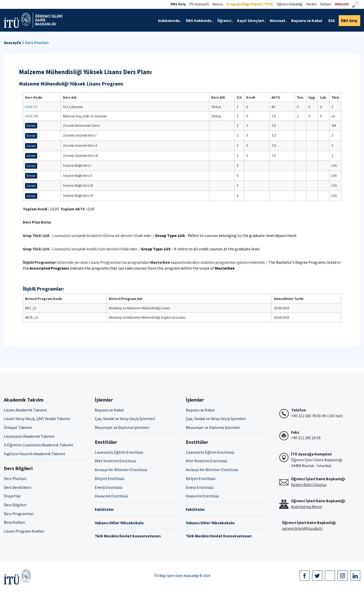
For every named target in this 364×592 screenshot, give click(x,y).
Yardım (311, 4)
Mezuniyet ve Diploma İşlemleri (122, 427)
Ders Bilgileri (15, 505)
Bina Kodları (14, 522)
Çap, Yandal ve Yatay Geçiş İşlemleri (125, 419)
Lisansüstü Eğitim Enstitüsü (119, 452)
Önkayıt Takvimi (18, 427)
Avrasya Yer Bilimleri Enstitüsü (121, 470)
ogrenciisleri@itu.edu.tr (302, 528)
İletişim (326, 4)
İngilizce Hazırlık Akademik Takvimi (34, 454)
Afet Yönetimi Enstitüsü (115, 461)
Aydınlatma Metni (306, 507)
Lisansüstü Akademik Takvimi (29, 436)
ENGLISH (342, 4)
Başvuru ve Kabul (109, 410)
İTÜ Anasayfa (199, 4)
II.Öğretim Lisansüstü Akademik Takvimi (38, 445)
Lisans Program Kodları (24, 531)
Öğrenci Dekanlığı (290, 4)
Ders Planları (37, 42)
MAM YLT (31, 107)
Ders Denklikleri (18, 487)
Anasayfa (12, 42)
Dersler (31, 126)
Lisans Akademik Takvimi (25, 410)
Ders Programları (19, 514)
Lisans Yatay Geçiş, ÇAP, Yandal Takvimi (37, 419)
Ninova (218, 4)
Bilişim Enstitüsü (110, 478)
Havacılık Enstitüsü (111, 496)
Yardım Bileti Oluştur (309, 485)
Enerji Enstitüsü (109, 487)
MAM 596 (32, 116)
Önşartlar (12, 496)
